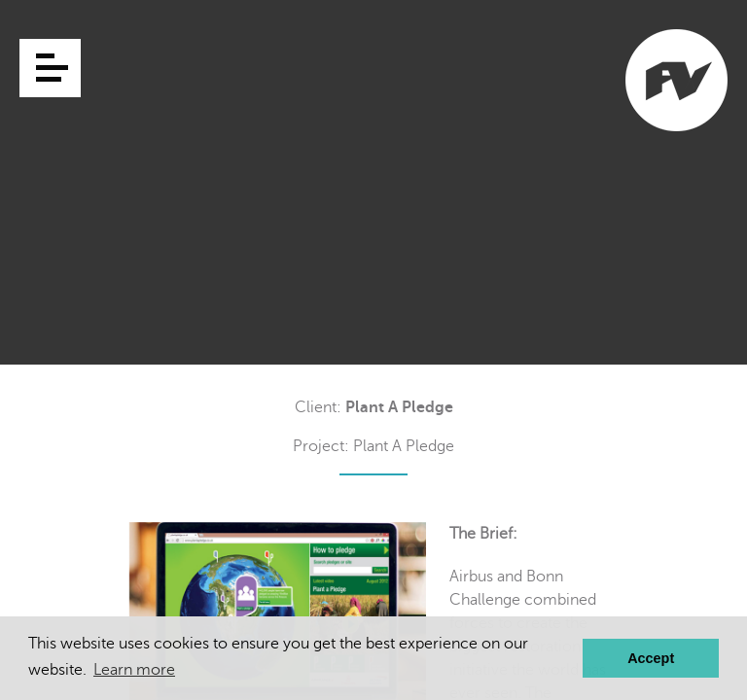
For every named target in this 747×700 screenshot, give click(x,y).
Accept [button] (651, 658)
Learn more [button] (134, 670)
